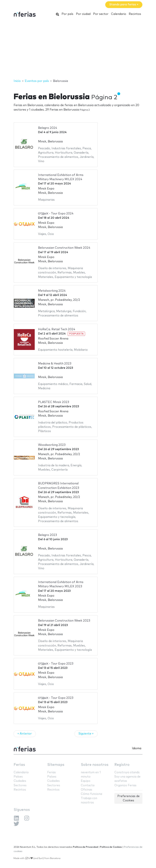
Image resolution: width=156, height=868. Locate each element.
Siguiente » (86, 734)
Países (18, 777)
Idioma (137, 748)
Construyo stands (127, 772)
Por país (67, 14)
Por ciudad (83, 14)
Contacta (88, 785)
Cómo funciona (91, 794)
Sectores (20, 785)
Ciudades (20, 781)
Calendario (119, 14)
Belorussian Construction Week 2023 (64, 621)
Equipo (86, 781)
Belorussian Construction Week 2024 (64, 248)
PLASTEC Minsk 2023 (54, 402)
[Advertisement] (78, 49)
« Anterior (25, 734)
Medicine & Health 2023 (55, 364)
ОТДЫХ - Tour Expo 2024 (56, 214)
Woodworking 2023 (52, 445)
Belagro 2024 (48, 128)
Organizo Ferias (125, 785)
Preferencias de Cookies (128, 798)
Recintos (135, 14)
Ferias (19, 765)
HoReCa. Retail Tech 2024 (57, 329)
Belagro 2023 (47, 535)
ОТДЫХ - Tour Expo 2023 (56, 664)
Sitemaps (56, 765)
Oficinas (86, 790)
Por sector (101, 14)
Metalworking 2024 (52, 291)
